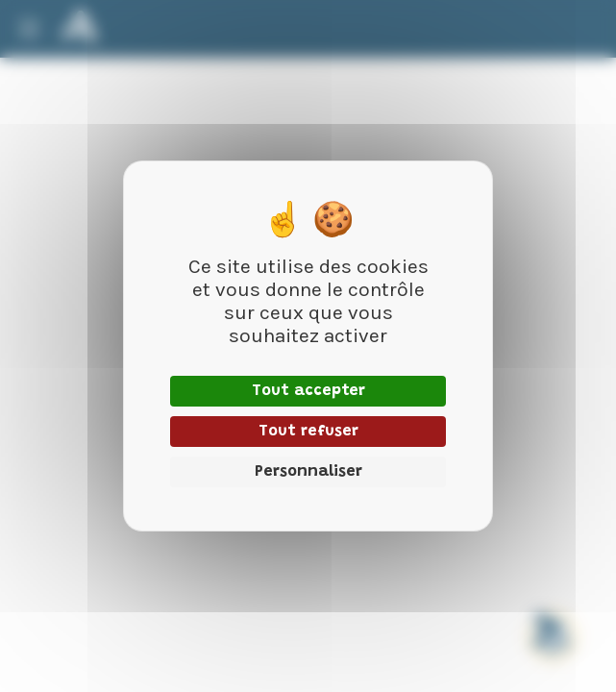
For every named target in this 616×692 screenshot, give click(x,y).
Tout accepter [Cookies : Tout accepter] (308, 391)
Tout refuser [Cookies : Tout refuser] (308, 432)
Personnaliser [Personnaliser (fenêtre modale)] (308, 472)
